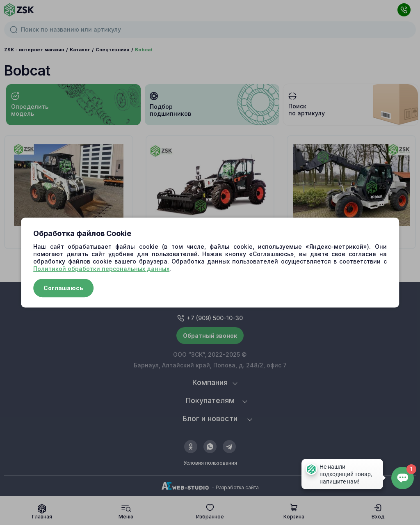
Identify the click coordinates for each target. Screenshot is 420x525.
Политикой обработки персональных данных (101, 269)
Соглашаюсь (63, 288)
